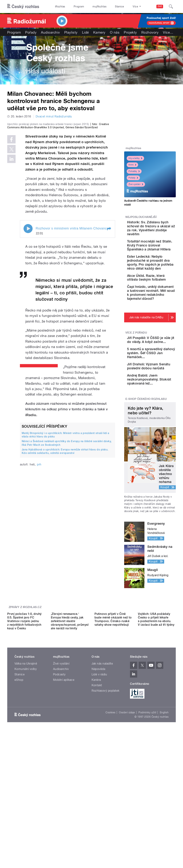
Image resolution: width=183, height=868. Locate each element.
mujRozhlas (99, 7)
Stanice (119, 7)
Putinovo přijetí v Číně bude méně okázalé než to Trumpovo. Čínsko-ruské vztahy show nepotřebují (113, 728)
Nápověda (98, 778)
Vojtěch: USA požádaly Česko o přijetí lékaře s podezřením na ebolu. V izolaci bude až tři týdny (156, 728)
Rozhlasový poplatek (106, 799)
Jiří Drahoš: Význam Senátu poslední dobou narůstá (160, 442)
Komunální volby (26, 778)
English (164, 821)
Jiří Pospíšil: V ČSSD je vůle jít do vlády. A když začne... (161, 399)
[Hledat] (171, 7)
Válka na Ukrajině (26, 772)
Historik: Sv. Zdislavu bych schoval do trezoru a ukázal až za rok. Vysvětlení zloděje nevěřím (161, 234)
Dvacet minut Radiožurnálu (54, 116)
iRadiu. (31, 475)
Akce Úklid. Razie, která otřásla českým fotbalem (159, 317)
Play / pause (28, 289)
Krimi (132, 165)
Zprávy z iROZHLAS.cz (25, 690)
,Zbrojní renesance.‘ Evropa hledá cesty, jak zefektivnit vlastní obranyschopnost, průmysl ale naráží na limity (70, 730)
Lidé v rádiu (99, 783)
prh (39, 525)
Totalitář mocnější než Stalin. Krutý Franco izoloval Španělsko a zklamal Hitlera (161, 261)
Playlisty (71, 32)
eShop (19, 788)
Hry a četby (135, 158)
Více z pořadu (136, 388)
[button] (109, 289)
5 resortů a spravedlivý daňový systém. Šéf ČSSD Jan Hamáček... (160, 421)
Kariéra (96, 788)
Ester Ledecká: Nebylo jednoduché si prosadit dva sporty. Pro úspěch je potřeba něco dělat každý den (162, 290)
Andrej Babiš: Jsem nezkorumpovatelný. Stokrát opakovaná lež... (163, 461)
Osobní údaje (127, 821)
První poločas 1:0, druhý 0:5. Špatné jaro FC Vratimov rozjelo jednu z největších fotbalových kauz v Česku (24, 730)
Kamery (99, 32)
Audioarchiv (50, 32)
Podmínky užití (147, 821)
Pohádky (134, 171)
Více (168, 32)
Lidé (85, 32)
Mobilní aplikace (64, 788)
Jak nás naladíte (102, 772)
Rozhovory (150, 32)
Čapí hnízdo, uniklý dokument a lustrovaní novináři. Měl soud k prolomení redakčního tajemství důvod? (161, 342)
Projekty (130, 32)
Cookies (110, 821)
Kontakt (97, 794)
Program (79, 7)
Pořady (31, 32)
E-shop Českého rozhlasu (146, 482)
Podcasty (59, 783)
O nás (115, 32)
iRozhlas (60, 7)
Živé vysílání (136, 184)
